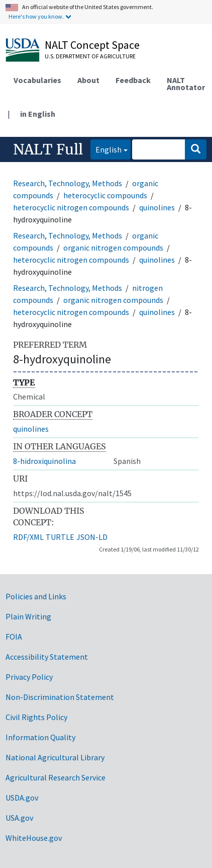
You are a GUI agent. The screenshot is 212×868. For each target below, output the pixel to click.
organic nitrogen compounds (113, 248)
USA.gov (19, 818)
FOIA (14, 637)
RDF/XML (28, 537)
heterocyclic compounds (105, 195)
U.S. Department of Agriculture (90, 56)
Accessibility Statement (47, 657)
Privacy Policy (29, 677)
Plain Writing (28, 616)
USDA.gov (22, 798)
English (106, 149)
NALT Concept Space (92, 45)
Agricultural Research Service (56, 777)
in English (38, 114)
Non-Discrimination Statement (60, 697)
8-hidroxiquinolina (44, 461)
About (88, 80)
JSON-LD (92, 537)
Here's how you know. (36, 16)
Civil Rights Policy (36, 717)
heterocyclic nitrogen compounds (71, 207)
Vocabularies (37, 80)
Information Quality (40, 737)
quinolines (157, 207)
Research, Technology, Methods (68, 183)
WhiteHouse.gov (34, 838)
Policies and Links (36, 596)
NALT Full (48, 149)
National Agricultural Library (55, 757)
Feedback (133, 80)
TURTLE (60, 537)
